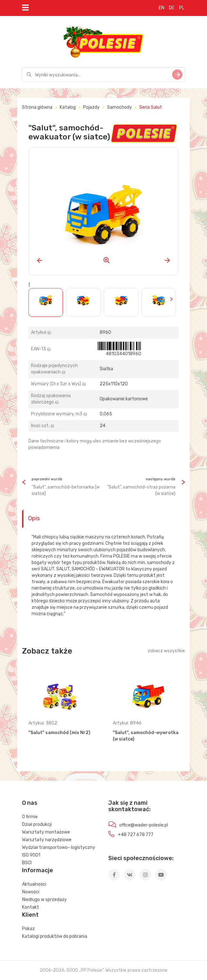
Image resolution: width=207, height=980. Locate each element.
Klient (30, 915)
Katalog (68, 107)
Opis (34, 518)
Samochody (119, 107)
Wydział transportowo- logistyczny (59, 847)
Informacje (38, 870)
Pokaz (28, 929)
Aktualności (34, 884)
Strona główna (37, 107)
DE (172, 8)
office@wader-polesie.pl (144, 825)
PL (182, 8)
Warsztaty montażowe (46, 832)
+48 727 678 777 (136, 835)
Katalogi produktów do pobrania (55, 936)
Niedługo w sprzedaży (44, 900)
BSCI (27, 863)
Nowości (31, 892)
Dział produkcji (37, 824)
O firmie (30, 817)
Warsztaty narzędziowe (47, 840)
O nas (30, 803)
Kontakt (31, 907)
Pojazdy (91, 107)
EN (161, 8)
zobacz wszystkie (166, 651)
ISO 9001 (31, 855)
